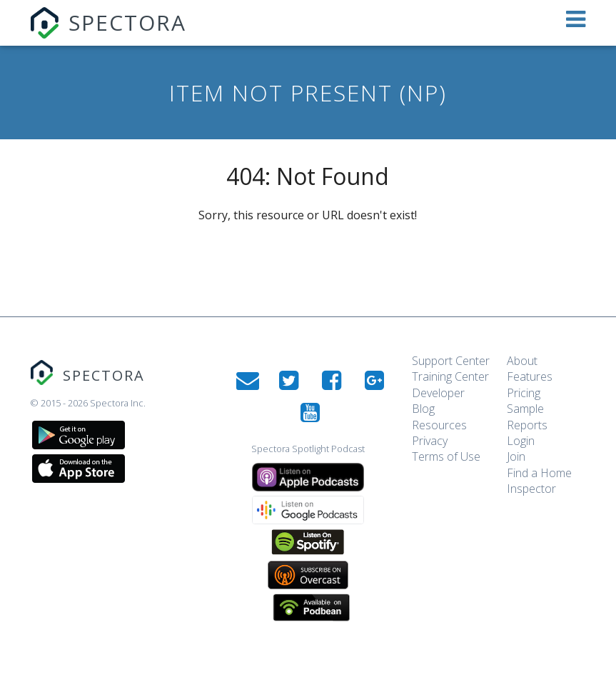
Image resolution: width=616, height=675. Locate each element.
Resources (439, 425)
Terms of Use (446, 456)
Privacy (430, 441)
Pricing (524, 393)
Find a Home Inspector (539, 481)
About (522, 361)
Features (530, 376)
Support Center (451, 361)
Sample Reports (527, 416)
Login (521, 441)
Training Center (450, 376)
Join (516, 456)
